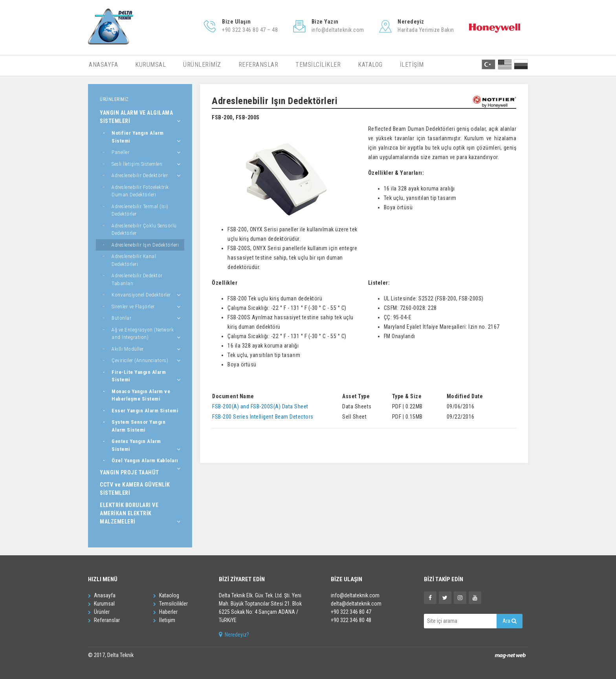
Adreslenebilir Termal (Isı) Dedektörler (140, 210)
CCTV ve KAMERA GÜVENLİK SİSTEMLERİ (135, 489)
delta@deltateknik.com (356, 604)
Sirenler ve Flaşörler (133, 307)
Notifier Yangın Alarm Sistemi (138, 137)
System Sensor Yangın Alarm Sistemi (138, 426)
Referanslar (104, 620)
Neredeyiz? (234, 635)
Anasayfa (102, 595)
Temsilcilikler (170, 604)
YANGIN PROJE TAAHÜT (129, 472)
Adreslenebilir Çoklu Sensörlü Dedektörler (144, 230)
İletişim (164, 620)
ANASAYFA (103, 65)
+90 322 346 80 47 (351, 612)
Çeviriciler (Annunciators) (140, 360)
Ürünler (99, 612)
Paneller (120, 152)
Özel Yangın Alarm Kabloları (145, 460)
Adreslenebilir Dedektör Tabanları (137, 279)
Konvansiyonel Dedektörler (141, 295)
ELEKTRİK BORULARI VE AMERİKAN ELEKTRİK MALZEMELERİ (129, 513)
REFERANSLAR (258, 65)
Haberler (165, 612)
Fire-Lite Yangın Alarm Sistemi (139, 376)
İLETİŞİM (412, 65)
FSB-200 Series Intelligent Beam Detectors (263, 417)
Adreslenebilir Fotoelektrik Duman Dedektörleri (140, 191)
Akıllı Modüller (128, 349)
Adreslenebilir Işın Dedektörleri (145, 245)
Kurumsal (101, 604)
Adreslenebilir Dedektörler (140, 175)
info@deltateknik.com (355, 595)
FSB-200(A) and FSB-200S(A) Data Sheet (260, 406)
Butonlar (121, 318)
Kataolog (166, 595)
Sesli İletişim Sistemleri (137, 164)
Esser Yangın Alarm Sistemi (145, 411)
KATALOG (370, 65)
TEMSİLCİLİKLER (318, 65)
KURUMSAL (150, 65)
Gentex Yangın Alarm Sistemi (136, 445)
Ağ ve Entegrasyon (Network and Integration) (143, 334)
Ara (510, 621)
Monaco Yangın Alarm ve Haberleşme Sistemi (141, 395)
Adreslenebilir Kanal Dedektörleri (134, 260)
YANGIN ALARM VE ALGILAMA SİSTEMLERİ (136, 117)
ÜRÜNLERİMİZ (202, 65)
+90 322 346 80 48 (351, 620)
